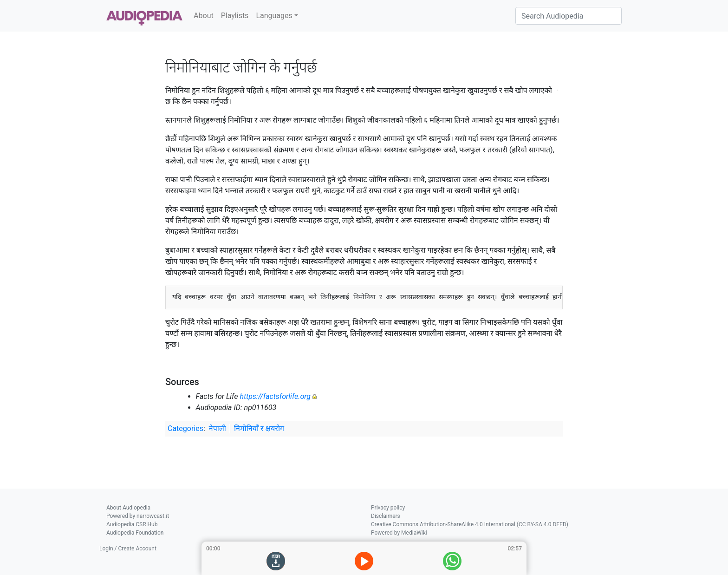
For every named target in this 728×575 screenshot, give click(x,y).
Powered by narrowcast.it (138, 516)
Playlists (235, 16)
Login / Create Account (128, 549)
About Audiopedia (128, 508)
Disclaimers (386, 516)
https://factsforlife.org (275, 396)
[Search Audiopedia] (569, 16)
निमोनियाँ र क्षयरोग (259, 428)
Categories (185, 428)
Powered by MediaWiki (399, 533)
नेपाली (218, 428)
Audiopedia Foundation (135, 533)
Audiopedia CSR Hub (132, 524)
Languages (274, 16)
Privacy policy (388, 508)
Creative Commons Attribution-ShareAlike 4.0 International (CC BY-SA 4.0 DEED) (470, 524)
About (204, 16)
